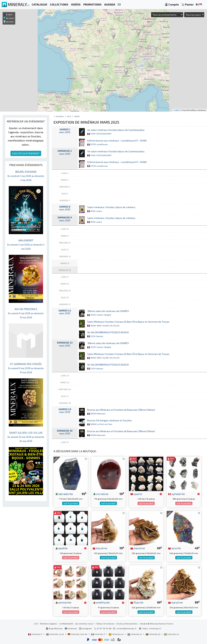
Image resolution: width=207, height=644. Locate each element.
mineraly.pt (153, 634)
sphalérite (176, 494)
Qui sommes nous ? (85, 624)
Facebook (71, 628)
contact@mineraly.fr (126, 628)
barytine (100, 548)
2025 (69, 116)
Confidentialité (66, 624)
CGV (36, 624)
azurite (174, 548)
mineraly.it (98, 634)
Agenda (60, 116)
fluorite (137, 602)
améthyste (101, 602)
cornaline (100, 494)
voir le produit (71, 503)
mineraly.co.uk (55, 634)
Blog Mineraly (54, 628)
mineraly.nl (135, 634)
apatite (61, 548)
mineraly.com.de (78, 634)
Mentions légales (48, 624)
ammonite (63, 602)
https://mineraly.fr (152, 628)
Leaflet (176, 110)
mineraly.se (171, 634)
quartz (136, 494)
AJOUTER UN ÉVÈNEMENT (26, 153)
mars (77, 116)
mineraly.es (116, 634)
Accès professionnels (127, 624)
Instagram (85, 628)
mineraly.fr (36, 634)
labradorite (64, 494)
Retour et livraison (105, 624)
